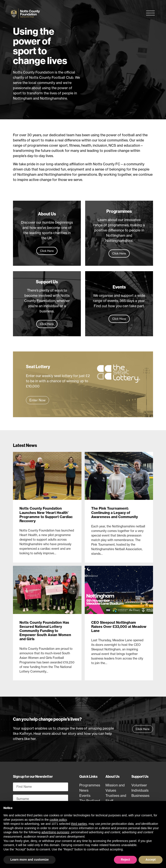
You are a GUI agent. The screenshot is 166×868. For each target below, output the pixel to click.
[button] (38, 400)
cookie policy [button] (58, 820)
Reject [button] (125, 860)
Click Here (47, 251)
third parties (79, 824)
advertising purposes (55, 832)
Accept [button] (151, 860)
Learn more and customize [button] (30, 860)
